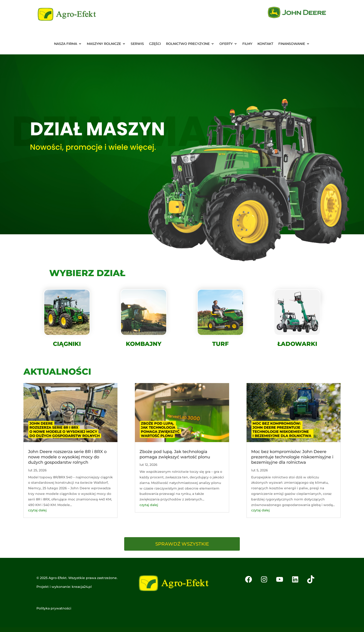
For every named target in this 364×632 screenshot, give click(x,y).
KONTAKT (265, 44)
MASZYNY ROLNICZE (104, 44)
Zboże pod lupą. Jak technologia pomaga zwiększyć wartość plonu (175, 454)
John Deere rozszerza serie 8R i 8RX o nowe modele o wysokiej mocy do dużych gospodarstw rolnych (67, 457)
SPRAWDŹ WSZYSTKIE (182, 544)
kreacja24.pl (82, 587)
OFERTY (226, 44)
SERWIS (137, 44)
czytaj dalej (37, 510)
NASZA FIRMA (66, 44)
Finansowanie (292, 44)
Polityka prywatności (54, 608)
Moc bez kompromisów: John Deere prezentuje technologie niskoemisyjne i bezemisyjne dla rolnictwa (292, 457)
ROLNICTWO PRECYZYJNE (188, 44)
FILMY (247, 44)
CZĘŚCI (155, 44)
